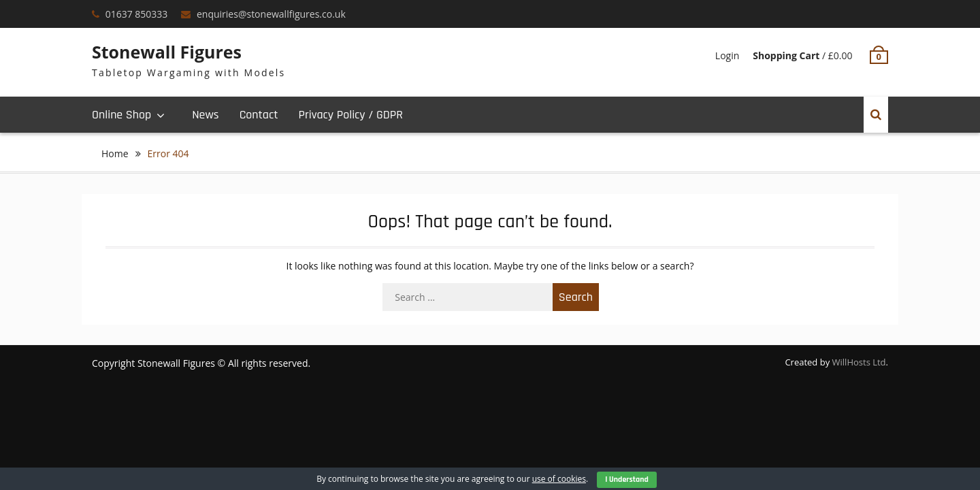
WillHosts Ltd (859, 362)
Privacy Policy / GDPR (350, 115)
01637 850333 (137, 14)
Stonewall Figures (167, 52)
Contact (259, 115)
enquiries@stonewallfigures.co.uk (271, 14)
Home (115, 153)
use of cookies (559, 479)
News (205, 115)
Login (727, 55)
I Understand (627, 479)
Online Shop (121, 115)
